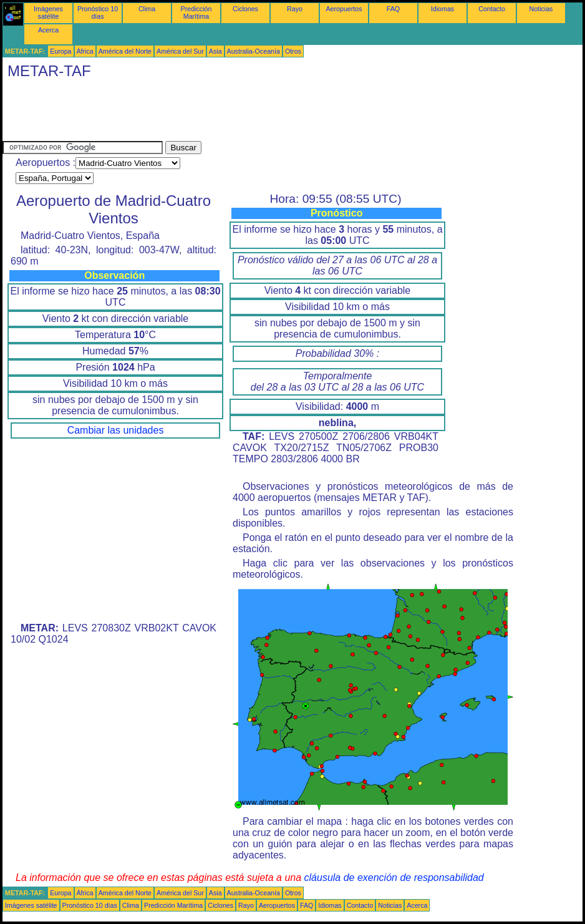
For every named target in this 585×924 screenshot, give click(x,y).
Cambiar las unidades (116, 430)
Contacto (492, 9)
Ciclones (245, 9)
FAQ (393, 9)
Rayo (295, 9)
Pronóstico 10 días (98, 12)
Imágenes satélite (48, 12)
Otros (293, 51)
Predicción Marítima (196, 12)
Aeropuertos (344, 9)
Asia (215, 51)
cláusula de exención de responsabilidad (394, 878)
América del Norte (125, 51)
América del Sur (180, 51)
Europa (60, 51)
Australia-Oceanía (254, 51)
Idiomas (442, 9)
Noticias (541, 9)
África (85, 51)
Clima (147, 9)
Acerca (48, 30)
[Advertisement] (230, 113)
